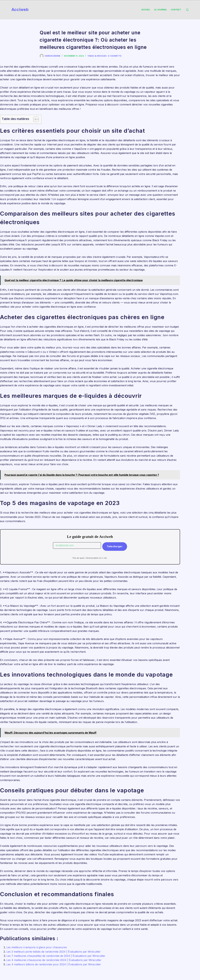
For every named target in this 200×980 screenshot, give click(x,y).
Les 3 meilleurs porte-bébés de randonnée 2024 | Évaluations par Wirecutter (54, 952)
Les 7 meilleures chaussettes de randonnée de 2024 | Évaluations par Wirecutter (56, 956)
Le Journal (160, 10)
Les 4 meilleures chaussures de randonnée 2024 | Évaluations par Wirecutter (54, 960)
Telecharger (115, 546)
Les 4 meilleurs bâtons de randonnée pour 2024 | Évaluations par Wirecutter (54, 964)
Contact (176, 10)
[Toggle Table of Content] (34, 119)
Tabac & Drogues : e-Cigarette (104, 56)
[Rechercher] (187, 10)
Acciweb (20, 10)
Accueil (146, 10)
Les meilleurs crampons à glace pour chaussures (37, 947)
